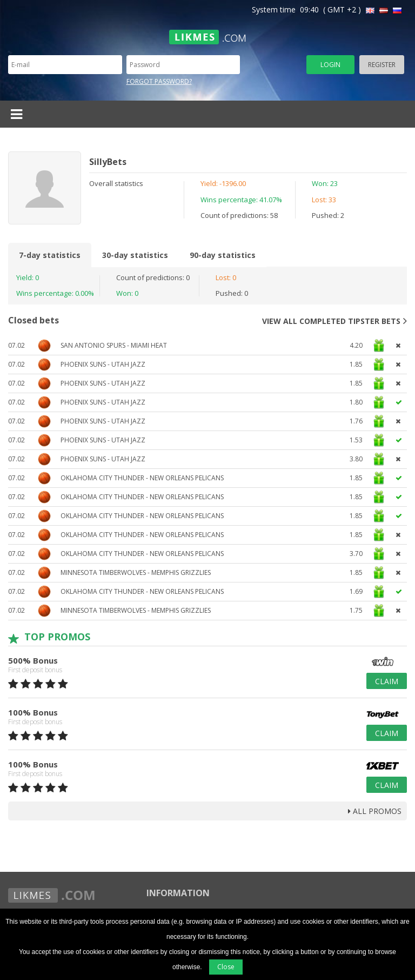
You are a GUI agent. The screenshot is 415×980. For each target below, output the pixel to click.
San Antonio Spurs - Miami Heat (114, 345)
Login (330, 65)
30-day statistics (135, 255)
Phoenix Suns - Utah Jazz (103, 364)
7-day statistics (50, 255)
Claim (387, 681)
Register (382, 65)
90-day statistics (223, 255)
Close (226, 967)
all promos (375, 811)
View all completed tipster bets (334, 321)
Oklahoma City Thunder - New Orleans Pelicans (142, 478)
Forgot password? (159, 81)
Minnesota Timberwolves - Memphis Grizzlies (136, 572)
